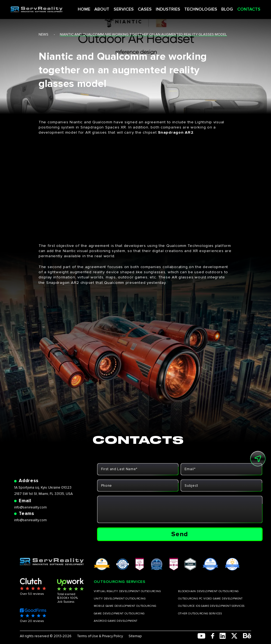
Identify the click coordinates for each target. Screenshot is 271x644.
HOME (96, 8)
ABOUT (112, 8)
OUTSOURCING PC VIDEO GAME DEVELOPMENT (210, 599)
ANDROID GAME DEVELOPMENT (116, 621)
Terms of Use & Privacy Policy (100, 636)
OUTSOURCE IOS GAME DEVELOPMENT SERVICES (211, 606)
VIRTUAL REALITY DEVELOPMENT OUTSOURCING (127, 591)
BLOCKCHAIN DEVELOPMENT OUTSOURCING (208, 591)
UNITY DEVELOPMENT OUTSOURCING (120, 599)
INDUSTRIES (170, 8)
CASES (150, 8)
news (43, 34)
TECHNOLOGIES (200, 8)
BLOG (223, 8)
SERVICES (131, 8)
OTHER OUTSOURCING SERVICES (200, 614)
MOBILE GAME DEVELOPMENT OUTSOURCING (125, 606)
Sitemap (135, 636)
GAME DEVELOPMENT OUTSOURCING (119, 614)
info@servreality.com (30, 507)
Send (180, 534)
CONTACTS (242, 8)
